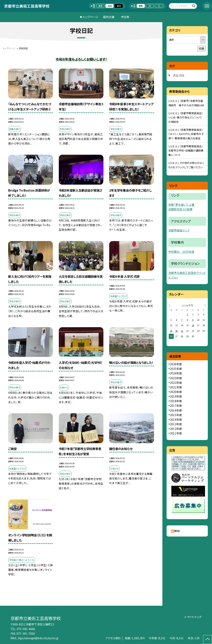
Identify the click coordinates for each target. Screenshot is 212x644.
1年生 (175, 75)
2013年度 (176, 424)
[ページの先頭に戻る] (208, 640)
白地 (110, 6)
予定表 (125, 17)
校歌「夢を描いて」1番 (181, 205)
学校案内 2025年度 (181, 252)
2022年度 (176, 383)
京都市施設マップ (179, 230)
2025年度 (176, 369)
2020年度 (176, 392)
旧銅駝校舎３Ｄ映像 (180, 209)
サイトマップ (194, 617)
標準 (141, 6)
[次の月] (205, 305)
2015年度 (176, 415)
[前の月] (169, 305)
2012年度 (176, 429)
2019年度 (176, 396)
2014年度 (176, 419)
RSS (177, 531)
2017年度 (176, 406)
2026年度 (176, 364)
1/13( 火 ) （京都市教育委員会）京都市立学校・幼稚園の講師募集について (186, 151)
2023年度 (176, 378)
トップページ (90, 17)
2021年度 (176, 387)
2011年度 (176, 433)
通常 (100, 6)
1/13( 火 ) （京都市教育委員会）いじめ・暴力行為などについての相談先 (186, 117)
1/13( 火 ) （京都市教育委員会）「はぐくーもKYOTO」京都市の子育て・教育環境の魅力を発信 (186, 134)
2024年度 (176, 373)
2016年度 (176, 410)
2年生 (182, 75)
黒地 (119, 6)
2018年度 (176, 401)
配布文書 (109, 17)
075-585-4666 (26, 629)
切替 (201, 48)
